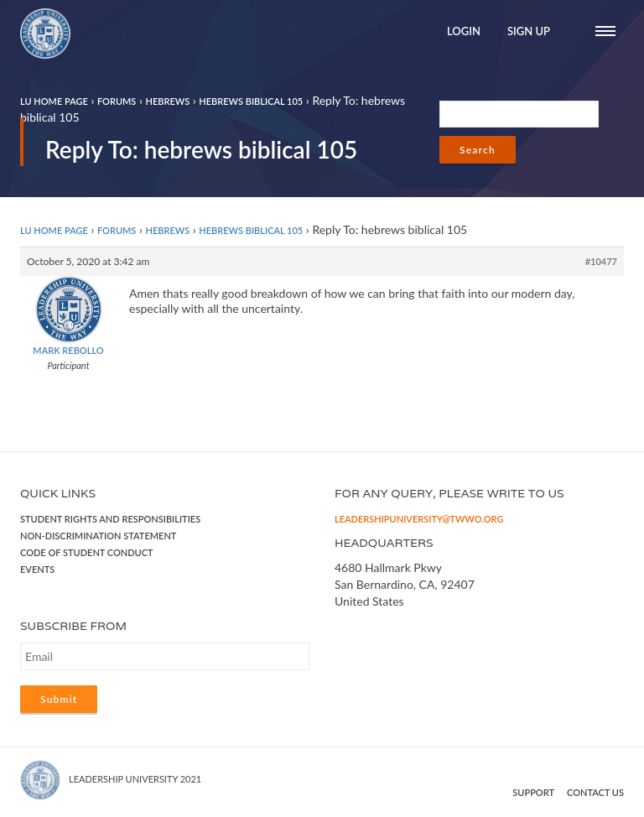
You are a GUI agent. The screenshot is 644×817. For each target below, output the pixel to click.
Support (533, 792)
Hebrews (167, 101)
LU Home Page (54, 101)
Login (464, 31)
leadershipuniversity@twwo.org (419, 519)
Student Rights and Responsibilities (110, 519)
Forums (117, 101)
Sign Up (529, 31)
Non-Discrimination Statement (98, 536)
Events (37, 569)
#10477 (601, 261)
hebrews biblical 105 (251, 101)
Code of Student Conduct (87, 552)
